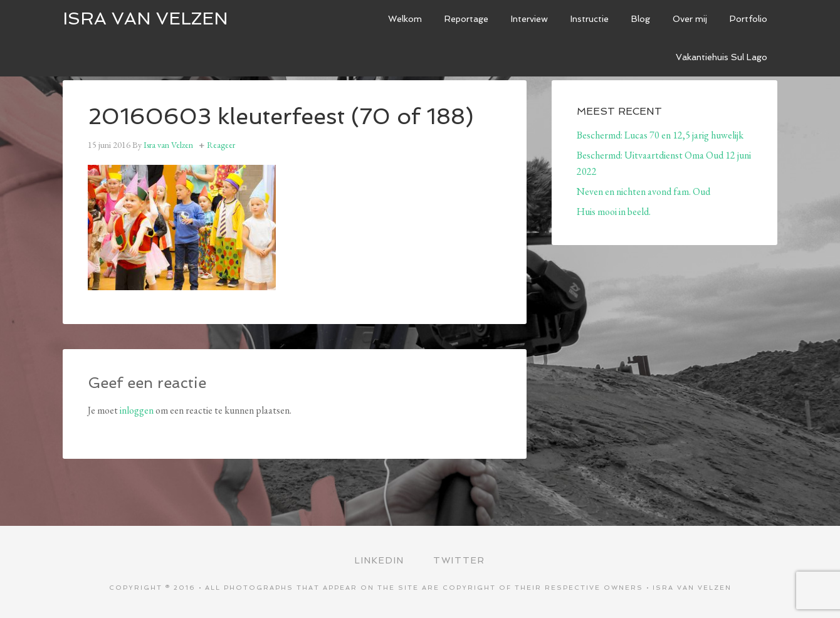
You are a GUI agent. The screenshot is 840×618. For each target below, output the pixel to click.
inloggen (137, 410)
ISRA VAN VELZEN (145, 18)
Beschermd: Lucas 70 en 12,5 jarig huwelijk (660, 135)
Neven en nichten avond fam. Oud (643, 191)
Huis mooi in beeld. (614, 212)
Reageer (221, 145)
